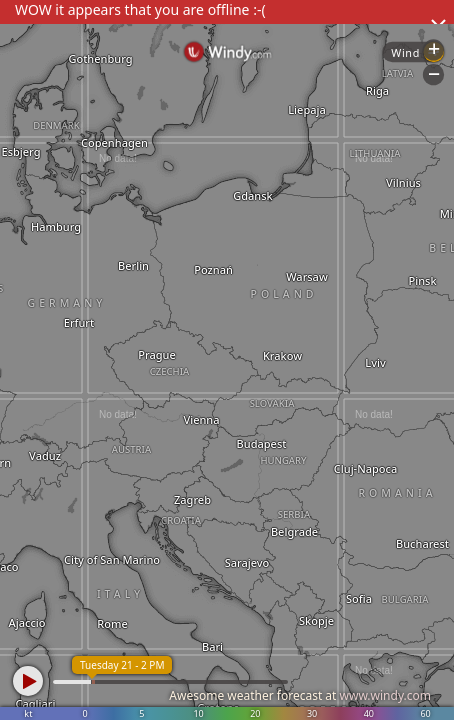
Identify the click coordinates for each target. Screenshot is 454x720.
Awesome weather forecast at (300, 695)
